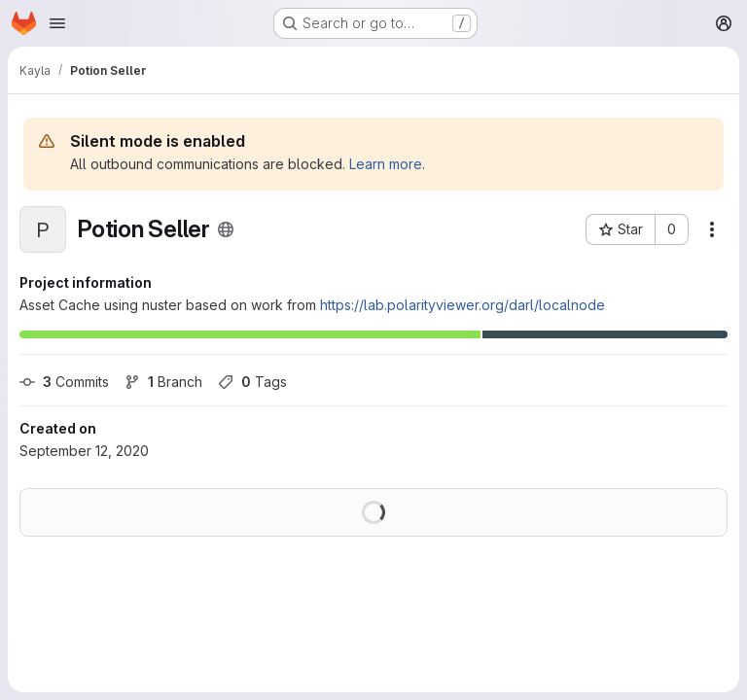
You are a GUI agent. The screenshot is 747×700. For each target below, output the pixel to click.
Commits (64, 382)
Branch (163, 382)
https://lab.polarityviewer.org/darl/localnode (462, 305)
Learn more (386, 164)
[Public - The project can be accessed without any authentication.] (226, 229)
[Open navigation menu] (57, 23)
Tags (252, 382)
